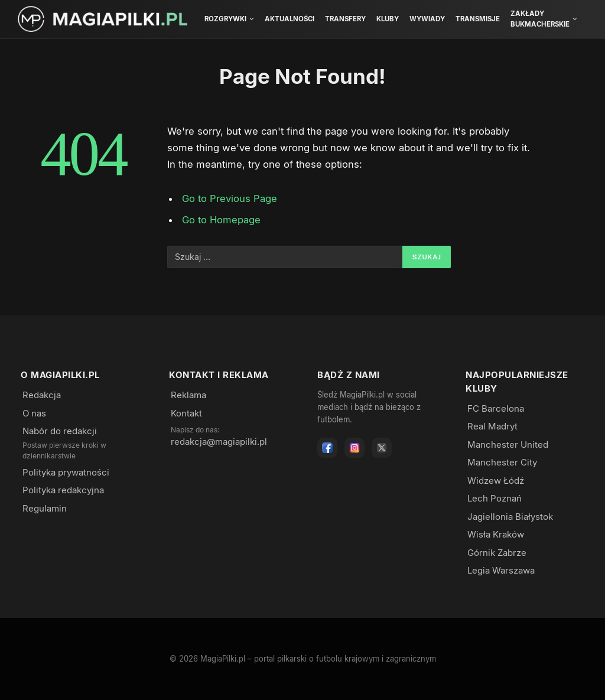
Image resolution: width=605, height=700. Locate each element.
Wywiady (427, 19)
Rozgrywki (225, 19)
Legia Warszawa (501, 570)
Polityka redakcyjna (63, 490)
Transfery (345, 19)
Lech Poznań (495, 498)
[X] (382, 448)
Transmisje (478, 19)
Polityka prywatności (66, 472)
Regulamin (45, 508)
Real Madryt (492, 426)
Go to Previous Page (230, 198)
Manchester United (508, 445)
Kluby (388, 19)
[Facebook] (327, 448)
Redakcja (42, 395)
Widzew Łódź (496, 481)
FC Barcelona (496, 408)
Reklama (188, 395)
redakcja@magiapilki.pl (219, 442)
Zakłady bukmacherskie (540, 19)
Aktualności (290, 19)
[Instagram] (354, 448)
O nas (34, 413)
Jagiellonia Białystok (510, 517)
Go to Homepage (221, 220)
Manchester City (502, 462)
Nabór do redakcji (60, 431)
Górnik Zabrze (497, 553)
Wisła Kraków (496, 534)
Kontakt (186, 413)
